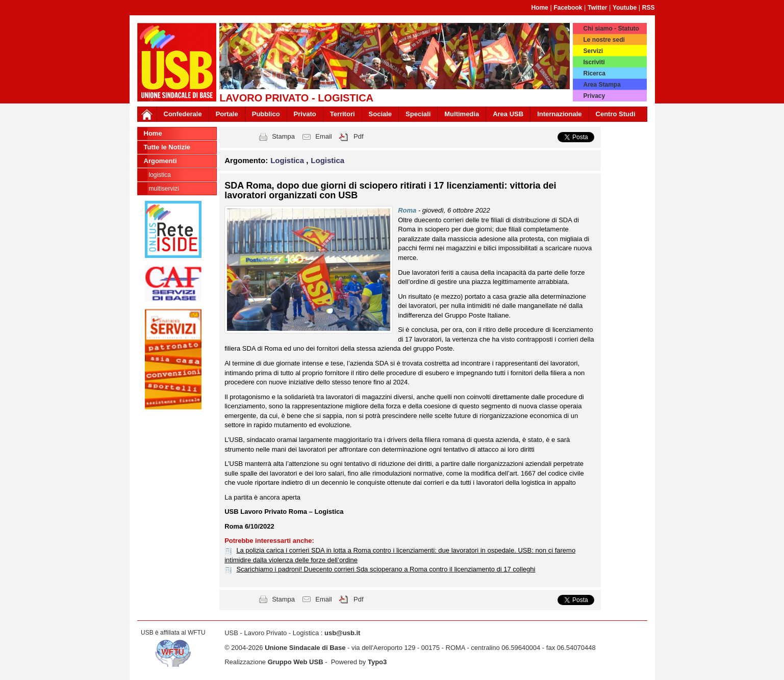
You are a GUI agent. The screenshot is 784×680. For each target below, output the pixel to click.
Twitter (597, 8)
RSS (649, 8)
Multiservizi (164, 189)
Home (539, 8)
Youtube (625, 8)
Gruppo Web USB (296, 662)
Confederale (183, 114)
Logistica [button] (288, 160)
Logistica (160, 175)
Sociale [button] (381, 114)
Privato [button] (305, 114)
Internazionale (559, 114)
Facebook (568, 8)
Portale (227, 114)
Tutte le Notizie (167, 147)
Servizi (593, 51)
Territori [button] (343, 114)
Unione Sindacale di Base (305, 648)
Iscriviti (594, 62)
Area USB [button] (508, 114)
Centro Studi (616, 114)
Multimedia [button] (462, 114)
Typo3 (377, 662)
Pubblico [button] (266, 114)
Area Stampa (602, 85)
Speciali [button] (418, 114)
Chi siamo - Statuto (611, 29)
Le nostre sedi (604, 40)
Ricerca (594, 73)
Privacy (594, 96)
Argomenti (160, 161)
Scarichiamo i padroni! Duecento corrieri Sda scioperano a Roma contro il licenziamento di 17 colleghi (386, 569)
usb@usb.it (342, 633)
